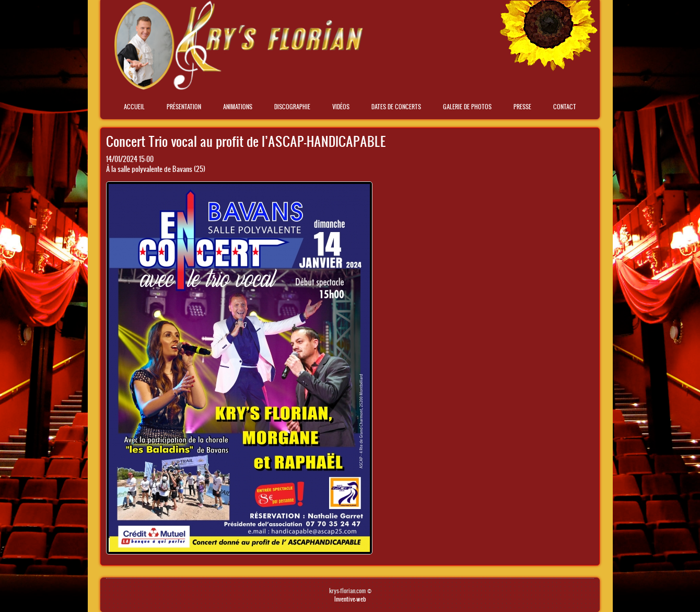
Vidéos (341, 107)
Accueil (134, 107)
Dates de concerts (396, 107)
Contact (565, 107)
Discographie (292, 107)
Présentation (184, 107)
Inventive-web (350, 599)
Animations (238, 107)
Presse (522, 107)
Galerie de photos (467, 107)
